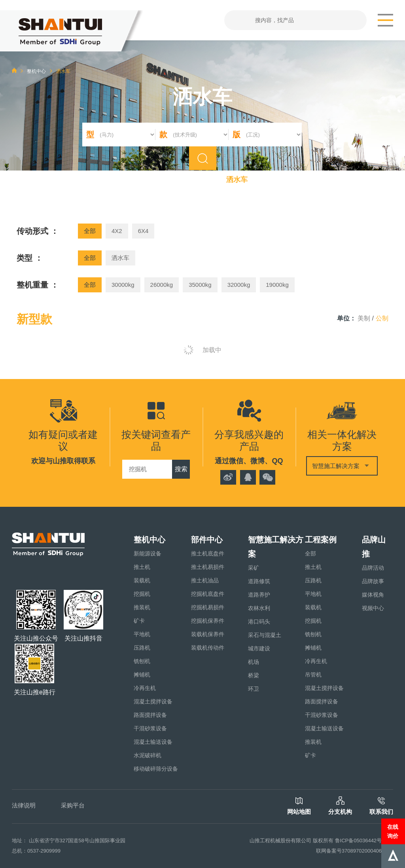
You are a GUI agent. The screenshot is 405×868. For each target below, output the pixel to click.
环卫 (254, 689)
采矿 (254, 568)
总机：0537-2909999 (36, 851)
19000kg (277, 285)
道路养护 (259, 595)
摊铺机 (142, 675)
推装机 (142, 607)
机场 (254, 662)
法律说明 (24, 805)
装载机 (142, 580)
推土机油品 (205, 580)
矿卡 (139, 621)
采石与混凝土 (265, 635)
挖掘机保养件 (208, 621)
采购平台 (73, 805)
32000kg (239, 285)
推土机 (142, 567)
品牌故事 (373, 581)
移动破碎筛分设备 (156, 769)
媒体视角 (373, 595)
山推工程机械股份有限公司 (280, 841)
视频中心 (373, 608)
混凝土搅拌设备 (153, 701)
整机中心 (36, 71)
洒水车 (120, 258)
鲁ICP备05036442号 (359, 841)
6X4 (143, 231)
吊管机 (313, 675)
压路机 (142, 648)
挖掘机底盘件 (208, 594)
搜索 (181, 469)
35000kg (200, 285)
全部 (90, 231)
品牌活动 (373, 568)
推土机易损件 (208, 567)
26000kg (162, 285)
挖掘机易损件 (208, 607)
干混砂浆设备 (150, 728)
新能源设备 (148, 553)
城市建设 (259, 648)
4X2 (117, 231)
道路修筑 (259, 581)
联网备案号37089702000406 (349, 851)
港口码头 (259, 622)
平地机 (142, 634)
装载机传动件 (208, 648)
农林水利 (259, 608)
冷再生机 (145, 688)
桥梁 (254, 675)
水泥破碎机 (148, 755)
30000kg (123, 285)
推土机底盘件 (208, 553)
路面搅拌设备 (150, 715)
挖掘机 (142, 594)
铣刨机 (142, 661)
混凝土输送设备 (153, 742)
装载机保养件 (208, 634)
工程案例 (321, 540)
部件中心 (207, 540)
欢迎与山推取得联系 (63, 461)
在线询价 (393, 831)
